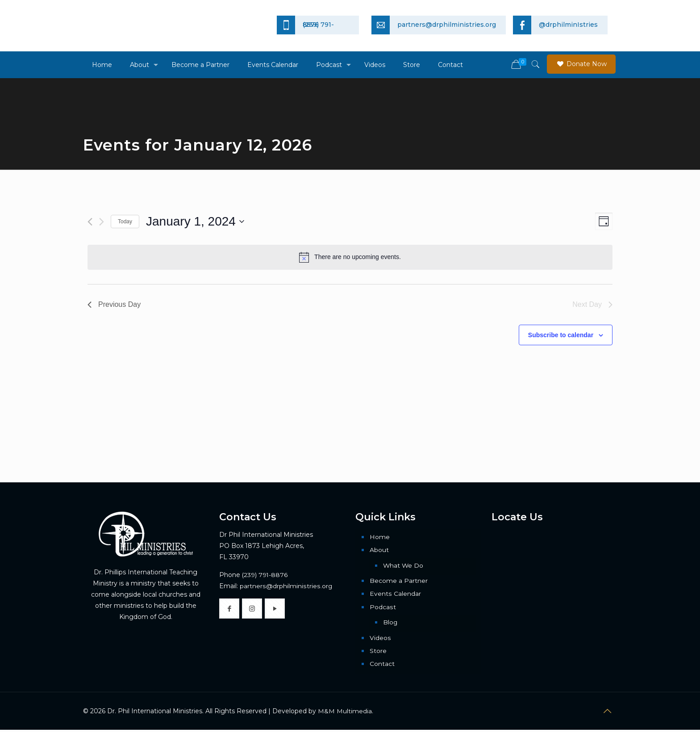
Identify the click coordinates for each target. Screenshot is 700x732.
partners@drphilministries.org (285, 586)
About (379, 550)
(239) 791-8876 (265, 575)
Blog (390, 624)
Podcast (383, 608)
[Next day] (102, 222)
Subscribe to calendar (561, 335)
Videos (380, 640)
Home (380, 537)
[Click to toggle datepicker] (195, 222)
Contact (382, 666)
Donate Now (581, 64)
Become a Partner (399, 581)
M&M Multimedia (345, 714)
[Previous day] (90, 222)
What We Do (404, 566)
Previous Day (114, 304)
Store (378, 653)
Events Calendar (395, 595)
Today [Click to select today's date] (125, 222)
